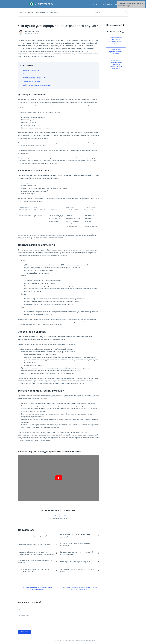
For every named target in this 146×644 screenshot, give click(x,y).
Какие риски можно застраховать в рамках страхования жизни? (37, 588)
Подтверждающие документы (34, 78)
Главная (97, 4)
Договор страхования (31, 70)
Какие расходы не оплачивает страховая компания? (75, 536)
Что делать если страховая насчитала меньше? (116, 52)
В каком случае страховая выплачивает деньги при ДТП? (35, 562)
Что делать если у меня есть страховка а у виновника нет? (76, 544)
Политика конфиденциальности (85, 641)
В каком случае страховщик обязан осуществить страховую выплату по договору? (116, 64)
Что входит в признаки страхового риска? (75, 562)
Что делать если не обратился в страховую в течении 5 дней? (116, 40)
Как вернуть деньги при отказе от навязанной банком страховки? (77, 553)
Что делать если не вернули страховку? (33, 536)
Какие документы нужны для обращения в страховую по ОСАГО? (33, 570)
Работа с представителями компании (37, 85)
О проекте (107, 4)
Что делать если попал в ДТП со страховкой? (35, 544)
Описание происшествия (32, 74)
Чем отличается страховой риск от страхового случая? (77, 570)
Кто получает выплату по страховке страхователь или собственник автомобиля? (80, 588)
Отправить (25, 632)
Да (54, 516)
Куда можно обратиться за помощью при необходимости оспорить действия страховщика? (36, 553)
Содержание (27, 65)
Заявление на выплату (31, 81)
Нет (64, 516)
